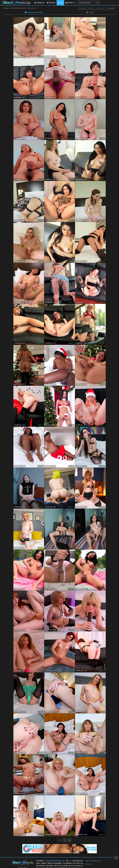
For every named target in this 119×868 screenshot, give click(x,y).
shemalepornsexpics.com (55, 861)
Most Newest (82, 8)
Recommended (110, 8)
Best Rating (91, 8)
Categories (39, 3)
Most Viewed (100, 8)
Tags (60, 3)
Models (69, 3)
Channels (51, 3)
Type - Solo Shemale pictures (93, 861)
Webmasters (89, 864)
